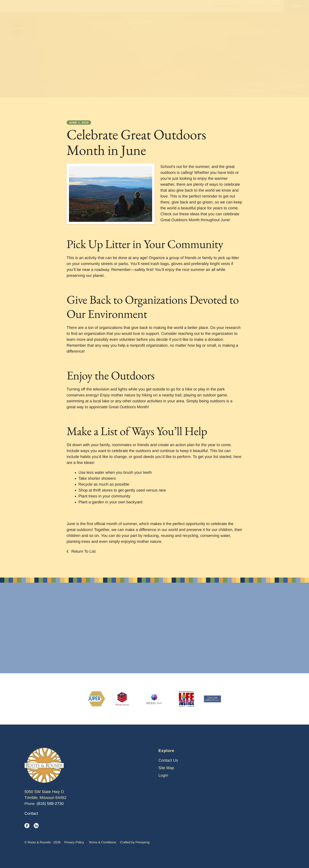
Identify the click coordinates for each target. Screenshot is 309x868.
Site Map (166, 768)
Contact (31, 814)
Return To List (83, 552)
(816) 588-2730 (50, 804)
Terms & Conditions (103, 842)
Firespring (143, 842)
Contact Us (168, 760)
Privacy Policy (74, 842)
